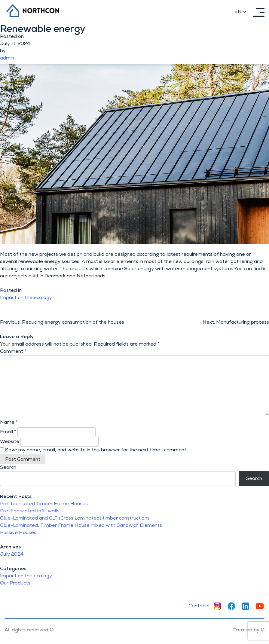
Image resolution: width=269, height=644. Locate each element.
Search (8, 468)
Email (8, 432)
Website (10, 442)
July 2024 (12, 554)
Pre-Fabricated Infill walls (30, 511)
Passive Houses (18, 533)
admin (7, 58)
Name (9, 423)
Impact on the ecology (26, 298)
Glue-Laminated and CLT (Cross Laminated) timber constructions (75, 518)
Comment (13, 352)
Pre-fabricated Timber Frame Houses (44, 504)
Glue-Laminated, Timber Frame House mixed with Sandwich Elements (81, 526)
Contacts (199, 606)
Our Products (15, 583)
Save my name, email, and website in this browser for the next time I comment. (96, 450)
